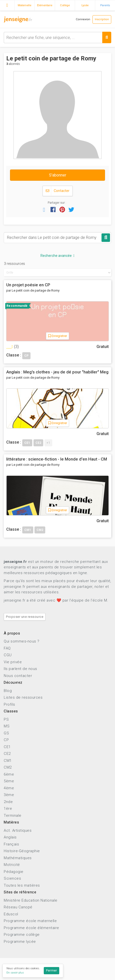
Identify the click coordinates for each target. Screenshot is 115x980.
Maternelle (24, 5)
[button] (44, 209)
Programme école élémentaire (31, 928)
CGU (8, 655)
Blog (8, 691)
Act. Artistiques (18, 830)
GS (6, 733)
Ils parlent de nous (20, 669)
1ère (8, 809)
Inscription (102, 19)
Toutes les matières (22, 885)
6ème (9, 774)
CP (6, 740)
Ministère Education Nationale (31, 900)
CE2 (7, 754)
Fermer (51, 971)
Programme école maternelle (30, 921)
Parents (105, 5)
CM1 (8, 761)
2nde (8, 802)
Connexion (83, 19)
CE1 (7, 747)
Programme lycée (20, 942)
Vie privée (13, 662)
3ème (9, 795)
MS (7, 726)
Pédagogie (14, 872)
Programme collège (22, 935)
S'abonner (58, 175)
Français (11, 844)
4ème (9, 788)
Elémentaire (45, 5)
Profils (9, 704)
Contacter (58, 191)
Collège (65, 5)
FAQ (7, 648)
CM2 (8, 767)
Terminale (13, 816)
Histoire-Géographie (22, 851)
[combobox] (57, 38)
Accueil (7, 5)
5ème (9, 781)
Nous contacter (18, 676)
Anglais (10, 837)
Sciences (12, 878)
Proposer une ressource (25, 617)
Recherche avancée (57, 256)
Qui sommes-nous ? (22, 641)
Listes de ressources (23, 697)
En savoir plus (15, 973)
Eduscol (11, 914)
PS (6, 719)
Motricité (12, 865)
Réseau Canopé (18, 907)
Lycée (85, 5)
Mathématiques (18, 858)
